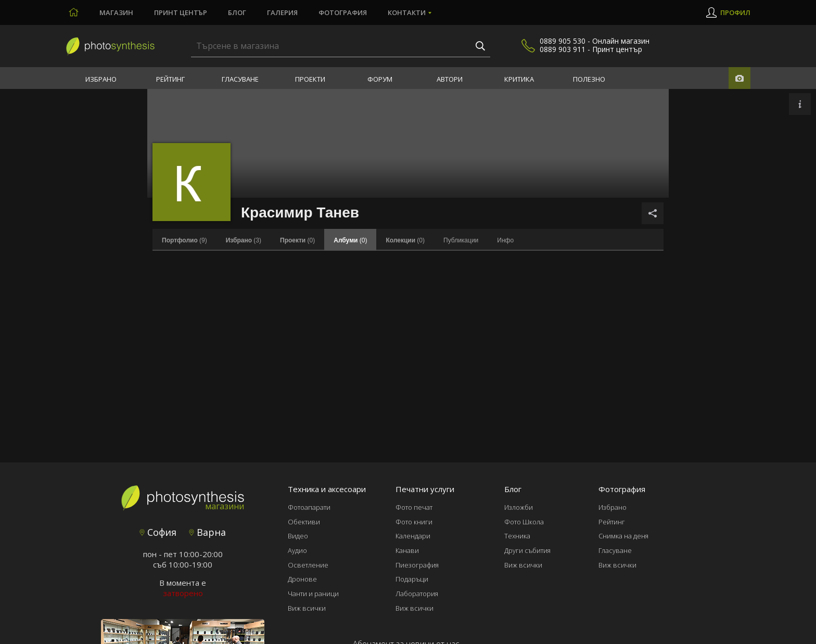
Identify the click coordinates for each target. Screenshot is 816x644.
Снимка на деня (623, 536)
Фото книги (414, 522)
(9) (184, 240)
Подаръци (412, 579)
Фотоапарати (309, 507)
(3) (244, 240)
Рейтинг (170, 79)
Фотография (343, 12)
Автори (450, 79)
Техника (517, 536)
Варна (207, 532)
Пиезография (417, 565)
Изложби (519, 507)
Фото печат (414, 507)
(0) (297, 240)
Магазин (116, 12)
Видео (298, 536)
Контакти (407, 12)
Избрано (101, 79)
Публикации (461, 240)
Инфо (505, 240)
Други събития (527, 550)
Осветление (308, 565)
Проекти (310, 79)
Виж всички (307, 608)
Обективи (304, 522)
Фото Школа (524, 522)
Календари (413, 536)
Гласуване (240, 79)
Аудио (297, 550)
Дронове (302, 579)
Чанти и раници (313, 594)
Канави (407, 550)
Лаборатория (417, 594)
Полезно (589, 79)
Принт (181, 12)
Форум (380, 79)
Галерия (282, 12)
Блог (237, 12)
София (158, 532)
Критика (519, 79)
